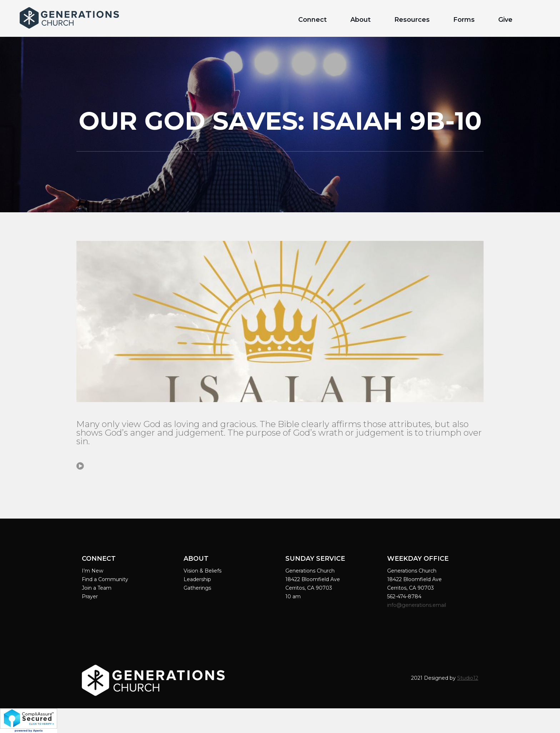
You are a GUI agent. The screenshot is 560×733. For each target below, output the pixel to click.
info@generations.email (417, 605)
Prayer (90, 596)
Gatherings (197, 588)
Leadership (197, 579)
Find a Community (105, 579)
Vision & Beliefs (202, 571)
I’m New (92, 571)
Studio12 (468, 678)
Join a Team (97, 588)
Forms (464, 20)
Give (505, 20)
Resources (412, 20)
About (361, 20)
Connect (312, 20)
